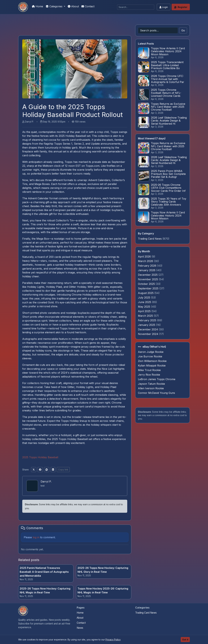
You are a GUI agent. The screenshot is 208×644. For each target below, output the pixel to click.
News (80, 628)
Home (37, 6)
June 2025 (145, 302)
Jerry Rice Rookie (149, 375)
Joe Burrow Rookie (150, 356)
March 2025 (146, 316)
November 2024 (149, 334)
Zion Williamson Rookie (152, 361)
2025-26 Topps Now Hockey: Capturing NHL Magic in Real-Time (45, 590)
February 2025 (147, 320)
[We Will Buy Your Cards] (23, 7)
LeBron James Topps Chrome (157, 379)
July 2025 (144, 298)
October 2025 (147, 284)
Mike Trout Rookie (149, 370)
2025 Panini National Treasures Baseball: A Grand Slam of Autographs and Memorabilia (44, 572)
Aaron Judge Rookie (151, 352)
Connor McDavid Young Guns (156, 393)
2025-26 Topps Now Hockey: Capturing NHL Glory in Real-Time (103, 570)
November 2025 (148, 279)
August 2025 (146, 293)
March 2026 (146, 261)
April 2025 (145, 311)
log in (36, 537)
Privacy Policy (113, 640)
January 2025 (147, 325)
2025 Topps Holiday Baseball (40, 457)
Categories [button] (54, 6)
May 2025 (144, 307)
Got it (185, 640)
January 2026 (147, 270)
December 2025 (148, 275)
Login (164, 7)
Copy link (63, 470)
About (73, 6)
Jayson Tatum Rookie (151, 384)
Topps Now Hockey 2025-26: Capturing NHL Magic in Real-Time (103, 590)
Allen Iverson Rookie (151, 388)
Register (181, 7)
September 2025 (149, 288)
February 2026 (148, 266)
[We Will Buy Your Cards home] (23, 611)
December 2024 (148, 329)
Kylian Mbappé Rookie (152, 366)
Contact (88, 6)
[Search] (136, 7)
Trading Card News (150, 239)
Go (183, 30)
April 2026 (145, 257)
